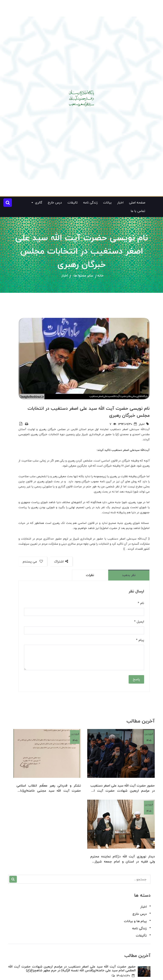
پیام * (140, 640)
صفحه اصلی (137, 203)
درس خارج (55, 203)
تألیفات (141, 936)
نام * (141, 603)
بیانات (107, 203)
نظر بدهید (129, 575)
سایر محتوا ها (83, 276)
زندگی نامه (90, 203)
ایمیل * (139, 622)
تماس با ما (138, 211)
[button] (8, 203)
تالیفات (73, 203)
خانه (100, 276)
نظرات (90, 575)
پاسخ (136, 679)
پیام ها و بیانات (135, 921)
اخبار (120, 203)
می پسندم (33, 562)
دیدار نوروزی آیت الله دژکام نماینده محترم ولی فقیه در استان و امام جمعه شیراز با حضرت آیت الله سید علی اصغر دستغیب (123, 859)
